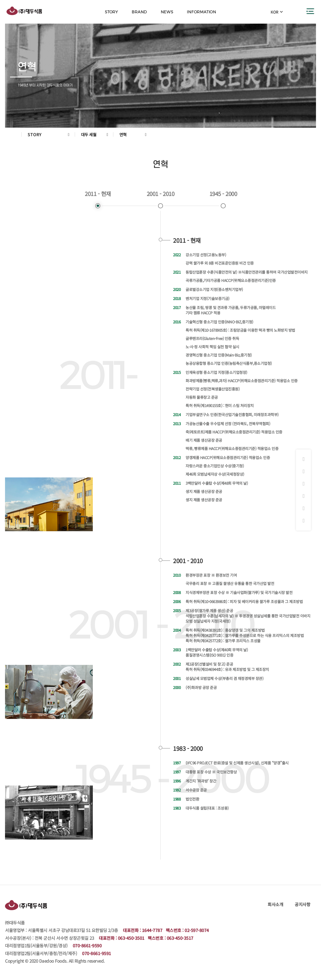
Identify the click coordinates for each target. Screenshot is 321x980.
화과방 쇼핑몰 (303, 484)
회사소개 (275, 904)
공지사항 (302, 904)
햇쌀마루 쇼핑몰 (303, 496)
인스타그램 (303, 459)
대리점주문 (303, 509)
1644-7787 (152, 930)
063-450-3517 (180, 938)
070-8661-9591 (97, 953)
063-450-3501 (131, 938)
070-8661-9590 (87, 945)
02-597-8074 (197, 930)
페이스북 (303, 472)
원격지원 (303, 521)
